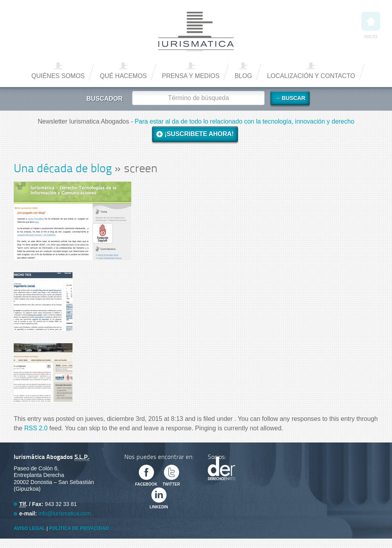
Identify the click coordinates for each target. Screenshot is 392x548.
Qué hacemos (123, 76)
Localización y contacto (311, 76)
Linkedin (159, 507)
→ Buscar (290, 98)
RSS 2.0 (36, 428)
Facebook (146, 484)
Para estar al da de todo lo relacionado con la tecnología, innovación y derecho (244, 121)
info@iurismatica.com (65, 513)
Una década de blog (63, 169)
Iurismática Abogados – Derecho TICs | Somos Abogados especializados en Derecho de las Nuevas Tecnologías (196, 31)
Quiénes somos (58, 76)
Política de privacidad (79, 528)
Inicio (371, 25)
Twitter (171, 484)
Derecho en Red (221, 468)
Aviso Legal (29, 528)
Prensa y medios (191, 76)
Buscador (104, 99)
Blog (243, 76)
